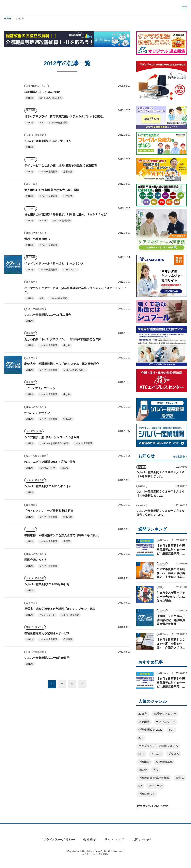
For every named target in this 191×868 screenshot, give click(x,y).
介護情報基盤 (164, 762)
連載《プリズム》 (35, 233)
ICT (41, 123)
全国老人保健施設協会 (75, 370)
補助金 (143, 770)
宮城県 (65, 468)
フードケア (155, 786)
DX (140, 786)
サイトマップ (114, 847)
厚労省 (180, 778)
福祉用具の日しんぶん (37, 86)
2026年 (143, 714)
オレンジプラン (47, 615)
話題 (160, 587)
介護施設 (144, 762)
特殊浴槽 (68, 517)
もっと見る (179, 456)
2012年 (30, 98)
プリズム (174, 754)
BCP (171, 730)
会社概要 (90, 847)
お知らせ (142, 467)
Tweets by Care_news (152, 806)
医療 (156, 770)
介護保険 (68, 639)
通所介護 (68, 172)
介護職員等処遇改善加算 (154, 778)
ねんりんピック (47, 468)
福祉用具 (144, 722)
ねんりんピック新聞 (36, 456)
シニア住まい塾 (34, 431)
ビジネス (68, 196)
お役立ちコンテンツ (165, 540)
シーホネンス (70, 270)
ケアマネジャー (166, 722)
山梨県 (67, 541)
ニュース (31, 159)
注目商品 (31, 110)
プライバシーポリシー (59, 847)
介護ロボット (147, 794)
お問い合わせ (142, 847)
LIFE (141, 754)
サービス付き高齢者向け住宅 (54, 443)
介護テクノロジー (165, 714)
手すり (67, 345)
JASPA (43, 221)
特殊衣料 (68, 419)
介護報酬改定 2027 (150, 730)
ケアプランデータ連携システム (158, 746)
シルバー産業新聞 (58, 123)
